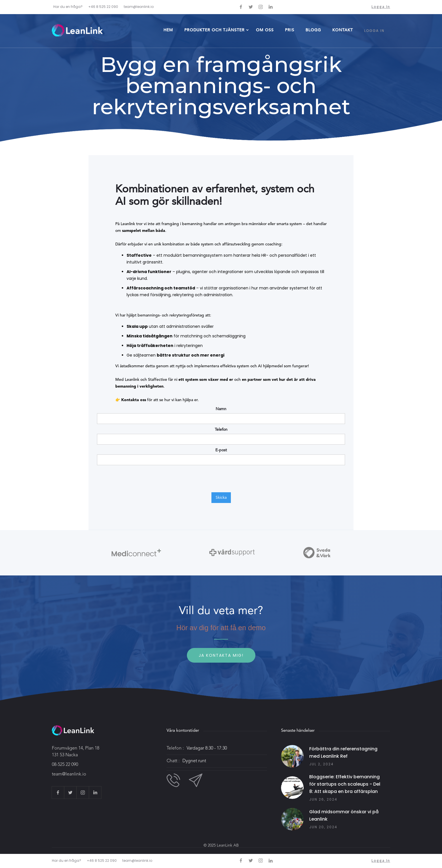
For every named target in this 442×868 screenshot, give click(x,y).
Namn (221, 409)
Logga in (381, 7)
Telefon (221, 430)
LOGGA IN (374, 31)
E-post (221, 450)
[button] (215, 31)
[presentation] (140, 479)
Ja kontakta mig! (221, 655)
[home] (77, 30)
